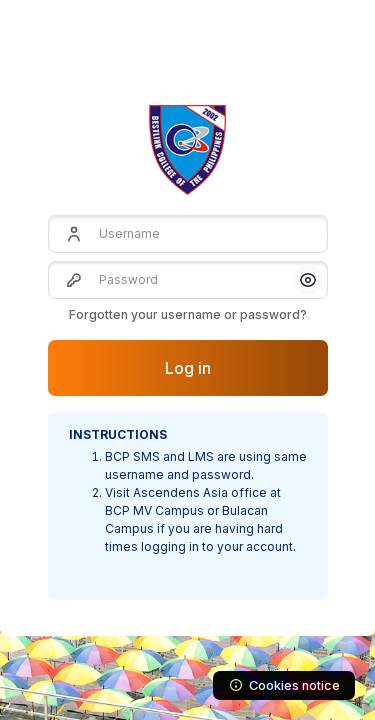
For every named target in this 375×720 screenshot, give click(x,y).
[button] (308, 280)
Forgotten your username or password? (188, 314)
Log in (188, 368)
